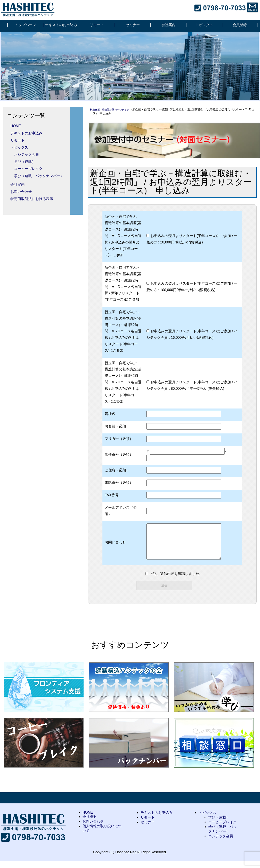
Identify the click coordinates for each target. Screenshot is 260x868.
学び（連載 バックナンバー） (39, 176)
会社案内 (168, 25)
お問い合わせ (21, 192)
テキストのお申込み (61, 25)
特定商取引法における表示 (32, 199)
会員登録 (240, 25)
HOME (16, 126)
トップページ (25, 25)
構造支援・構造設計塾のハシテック (113, 109)
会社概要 (90, 823)
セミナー (133, 25)
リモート (97, 25)
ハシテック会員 (26, 154)
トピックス (204, 25)
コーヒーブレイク (28, 169)
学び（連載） (25, 162)
